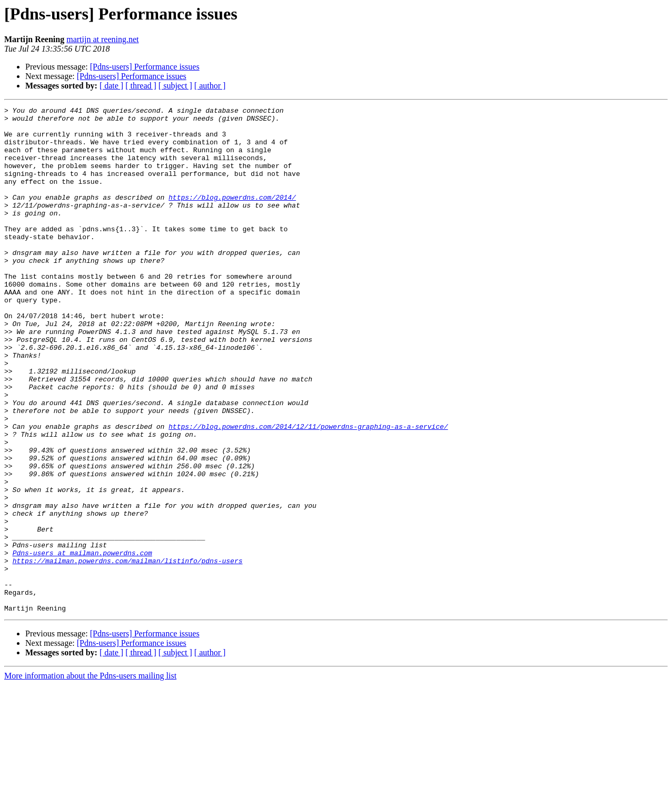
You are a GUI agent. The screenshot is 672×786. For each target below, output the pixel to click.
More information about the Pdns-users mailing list (90, 777)
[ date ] (111, 86)
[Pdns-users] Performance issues (145, 67)
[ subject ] (175, 86)
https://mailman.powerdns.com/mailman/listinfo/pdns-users (128, 652)
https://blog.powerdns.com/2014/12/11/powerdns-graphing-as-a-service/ (308, 491)
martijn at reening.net (102, 39)
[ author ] (210, 86)
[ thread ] (141, 86)
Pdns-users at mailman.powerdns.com (82, 643)
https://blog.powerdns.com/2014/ (232, 216)
